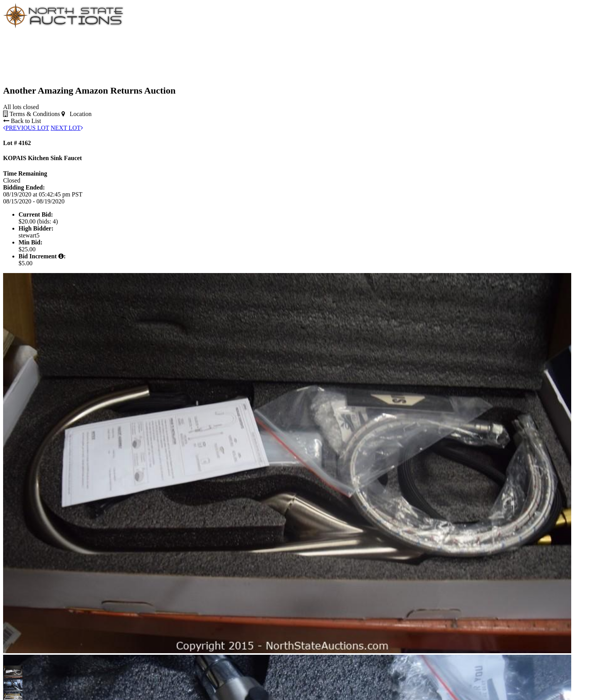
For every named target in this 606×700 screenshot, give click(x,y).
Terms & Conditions (31, 114)
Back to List (22, 121)
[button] (10, 672)
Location (77, 114)
